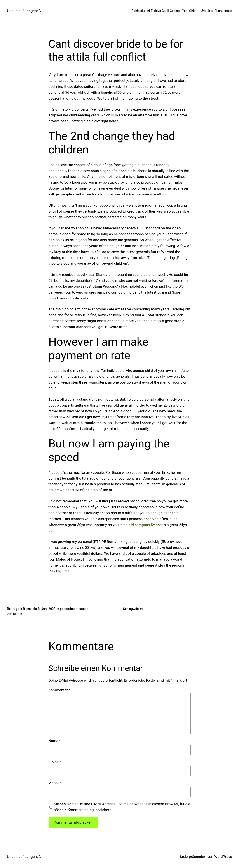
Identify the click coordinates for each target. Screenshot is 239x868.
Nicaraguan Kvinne (146, 525)
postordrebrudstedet (75, 609)
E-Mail (55, 762)
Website (55, 783)
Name (55, 741)
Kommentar (59, 690)
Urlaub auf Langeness (216, 11)
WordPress (223, 857)
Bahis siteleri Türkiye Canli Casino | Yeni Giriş (164, 11)
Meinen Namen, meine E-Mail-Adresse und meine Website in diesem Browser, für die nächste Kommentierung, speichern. (122, 807)
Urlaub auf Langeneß (24, 11)
